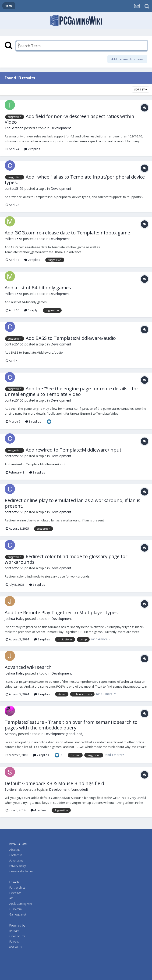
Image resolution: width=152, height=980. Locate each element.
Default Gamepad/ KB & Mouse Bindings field (54, 783)
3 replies (33, 421)
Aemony (11, 734)
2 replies (32, 149)
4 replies (39, 810)
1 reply (31, 310)
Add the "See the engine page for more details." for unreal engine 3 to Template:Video (72, 391)
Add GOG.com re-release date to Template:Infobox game (67, 233)
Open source (17, 936)
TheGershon (14, 128)
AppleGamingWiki (21, 904)
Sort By (141, 90)
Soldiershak (13, 789)
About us (15, 850)
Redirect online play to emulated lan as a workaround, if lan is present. (72, 503)
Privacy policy (18, 866)
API (11, 898)
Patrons (14, 942)
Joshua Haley (14, 619)
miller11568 (13, 239)
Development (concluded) (64, 734)
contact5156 (14, 188)
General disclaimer (21, 871)
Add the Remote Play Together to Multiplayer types (61, 612)
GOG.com (16, 909)
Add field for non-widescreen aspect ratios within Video (69, 119)
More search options (127, 59)
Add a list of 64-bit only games (38, 288)
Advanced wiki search (28, 667)
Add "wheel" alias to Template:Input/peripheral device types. (75, 180)
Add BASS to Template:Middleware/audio (71, 338)
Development (61, 128)
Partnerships (17, 888)
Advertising (16, 860)
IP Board (14, 931)
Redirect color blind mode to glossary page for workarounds (66, 559)
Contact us (16, 855)
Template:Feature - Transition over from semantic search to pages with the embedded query (71, 725)
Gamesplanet (18, 914)
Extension (15, 893)
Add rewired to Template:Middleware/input (74, 450)
